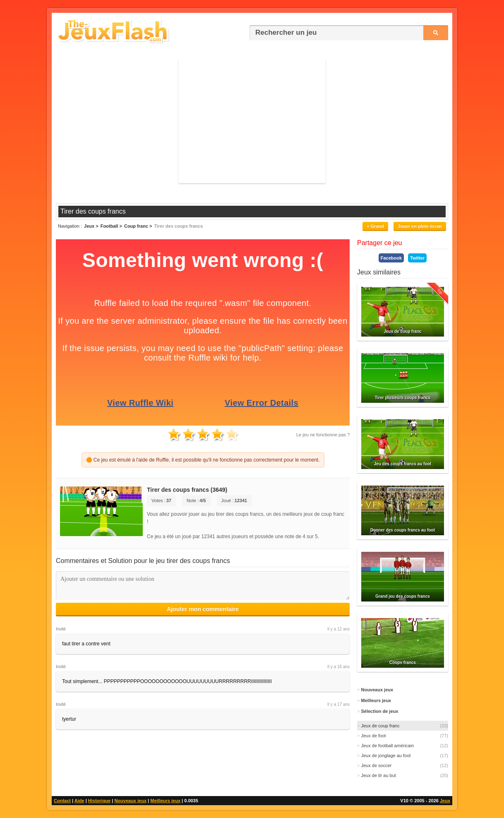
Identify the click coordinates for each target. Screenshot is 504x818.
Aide (79, 801)
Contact (62, 801)
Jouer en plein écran (420, 226)
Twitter (417, 258)
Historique (99, 801)
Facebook (391, 258)
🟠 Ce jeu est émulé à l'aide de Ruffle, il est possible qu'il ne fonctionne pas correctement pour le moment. (203, 460)
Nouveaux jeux (130, 801)
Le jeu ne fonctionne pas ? (323, 435)
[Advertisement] (252, 121)
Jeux (445, 801)
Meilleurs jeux (165, 801)
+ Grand (375, 226)
